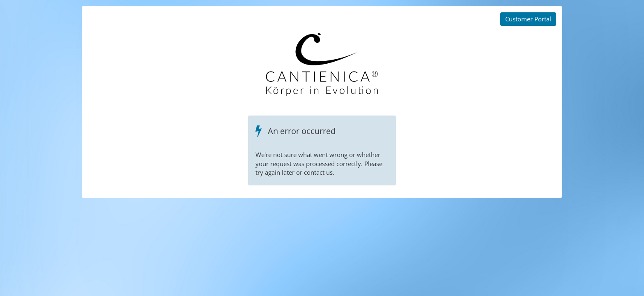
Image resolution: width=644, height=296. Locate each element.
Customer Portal (528, 19)
